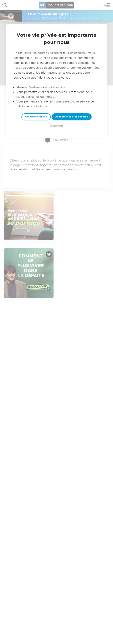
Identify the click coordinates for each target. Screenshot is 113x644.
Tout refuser (56, 126)
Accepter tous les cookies (72, 117)
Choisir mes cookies (36, 117)
